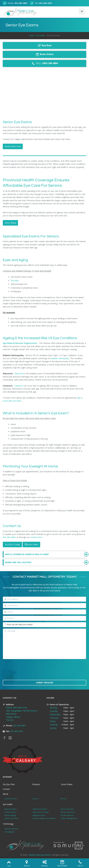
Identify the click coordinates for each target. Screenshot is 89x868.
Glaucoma (19, 373)
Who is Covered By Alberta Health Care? (46, 554)
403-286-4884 (21, 3)
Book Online (31, 544)
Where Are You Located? (46, 562)
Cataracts (18, 386)
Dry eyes (15, 280)
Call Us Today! (12, 544)
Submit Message (45, 683)
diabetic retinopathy (60, 358)
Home (32, 35)
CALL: (44, 63)
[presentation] (44, 671)
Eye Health (41, 35)
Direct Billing (10, 223)
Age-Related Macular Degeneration (20, 343)
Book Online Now (13, 146)
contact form (36, 537)
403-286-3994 (45, 3)
